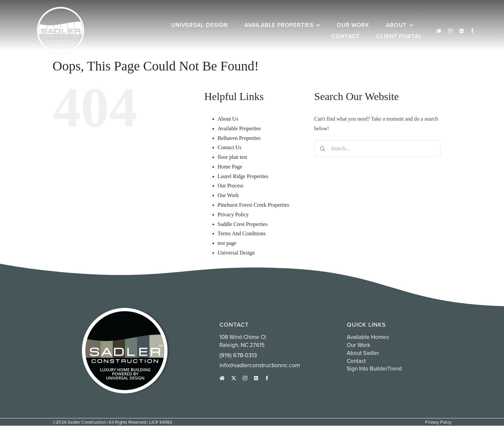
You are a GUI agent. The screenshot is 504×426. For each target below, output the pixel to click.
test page (227, 243)
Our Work (228, 195)
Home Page (230, 167)
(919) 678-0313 (238, 355)
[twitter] (234, 378)
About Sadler (363, 353)
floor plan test (233, 157)
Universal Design (236, 253)
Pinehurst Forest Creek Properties (254, 205)
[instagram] (450, 31)
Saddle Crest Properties (243, 224)
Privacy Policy (233, 214)
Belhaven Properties (239, 138)
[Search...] (377, 149)
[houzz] (439, 31)
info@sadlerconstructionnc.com (260, 365)
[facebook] (472, 31)
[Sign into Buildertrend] (461, 31)
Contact (356, 361)
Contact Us (230, 147)
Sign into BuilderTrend (374, 369)
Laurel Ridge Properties (243, 176)
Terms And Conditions (242, 233)
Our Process (231, 186)
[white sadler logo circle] (61, 9)
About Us (228, 119)
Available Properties (239, 128)
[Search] (322, 149)
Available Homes (368, 337)
